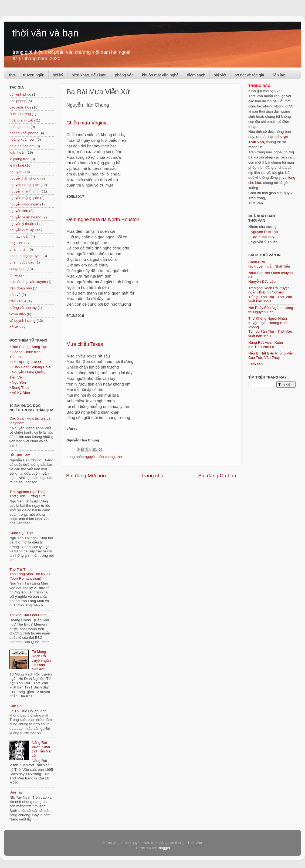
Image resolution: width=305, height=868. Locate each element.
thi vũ (14, 275)
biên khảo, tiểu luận (89, 75)
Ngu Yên (19, 382)
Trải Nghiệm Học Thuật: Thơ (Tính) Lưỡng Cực (29, 494)
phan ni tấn (18, 249)
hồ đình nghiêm (22, 146)
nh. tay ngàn (19, 236)
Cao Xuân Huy (262, 237)
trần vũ (15, 295)
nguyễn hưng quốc (24, 185)
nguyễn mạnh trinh (24, 191)
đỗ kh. (14, 327)
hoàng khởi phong (24, 133)
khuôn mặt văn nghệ (160, 75)
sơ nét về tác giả (250, 75)
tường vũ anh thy (23, 308)
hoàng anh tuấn (22, 120)
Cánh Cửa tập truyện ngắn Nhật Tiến (269, 264)
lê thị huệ (17, 165)
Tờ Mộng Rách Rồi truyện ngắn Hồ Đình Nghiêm (41, 660)
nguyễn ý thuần (22, 224)
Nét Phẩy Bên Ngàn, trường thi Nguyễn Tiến (271, 310)
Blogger (164, 848)
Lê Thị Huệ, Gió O (26, 362)
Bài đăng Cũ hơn (217, 476)
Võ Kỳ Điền (21, 393)
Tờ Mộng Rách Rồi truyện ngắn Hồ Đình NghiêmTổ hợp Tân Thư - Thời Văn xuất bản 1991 (270, 295)
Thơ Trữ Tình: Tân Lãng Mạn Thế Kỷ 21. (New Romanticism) (30, 574)
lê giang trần (19, 159)
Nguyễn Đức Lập (264, 232)
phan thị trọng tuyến (26, 256)
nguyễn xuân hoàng (25, 217)
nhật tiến (16, 243)
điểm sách (196, 75)
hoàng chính (19, 127)
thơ (12, 75)
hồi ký (58, 75)
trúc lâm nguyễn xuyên (28, 282)
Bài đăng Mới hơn (86, 476)
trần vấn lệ (18, 301)
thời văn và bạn (45, 33)
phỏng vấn (124, 75)
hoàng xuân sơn (22, 139)
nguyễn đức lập (22, 230)
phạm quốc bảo (22, 262)
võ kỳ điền (18, 314)
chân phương (20, 114)
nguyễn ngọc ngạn (24, 204)
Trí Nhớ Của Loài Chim (28, 615)
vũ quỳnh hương (23, 321)
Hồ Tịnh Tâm (20, 455)
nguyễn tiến (19, 211)
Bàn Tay (16, 792)
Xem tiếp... (257, 364)
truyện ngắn (34, 75)
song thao (17, 269)
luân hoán (17, 152)
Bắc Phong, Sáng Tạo (29, 347)
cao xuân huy (20, 107)
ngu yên (16, 172)
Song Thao (21, 388)
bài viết (220, 75)
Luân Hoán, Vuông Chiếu (32, 367)
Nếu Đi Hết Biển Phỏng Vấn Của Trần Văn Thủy (271, 355)
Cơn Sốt (16, 706)
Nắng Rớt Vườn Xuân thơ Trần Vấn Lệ (42, 749)
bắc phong (18, 101)
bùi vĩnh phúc (20, 94)
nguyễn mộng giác (24, 198)
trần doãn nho (21, 288)
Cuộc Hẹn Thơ (21, 533)
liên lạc (279, 75)
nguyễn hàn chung (100, 457)
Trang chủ (152, 476)
